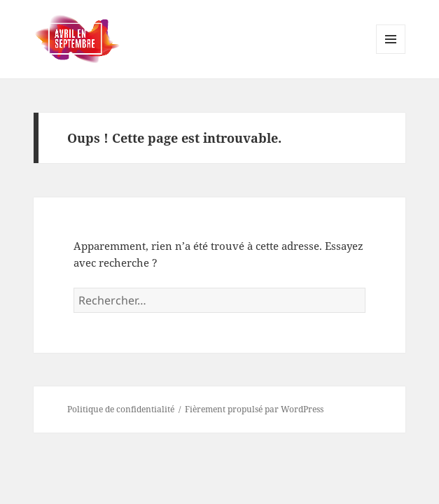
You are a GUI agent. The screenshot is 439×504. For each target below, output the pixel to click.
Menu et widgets (391, 54)
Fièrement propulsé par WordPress (254, 409)
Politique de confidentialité (121, 409)
